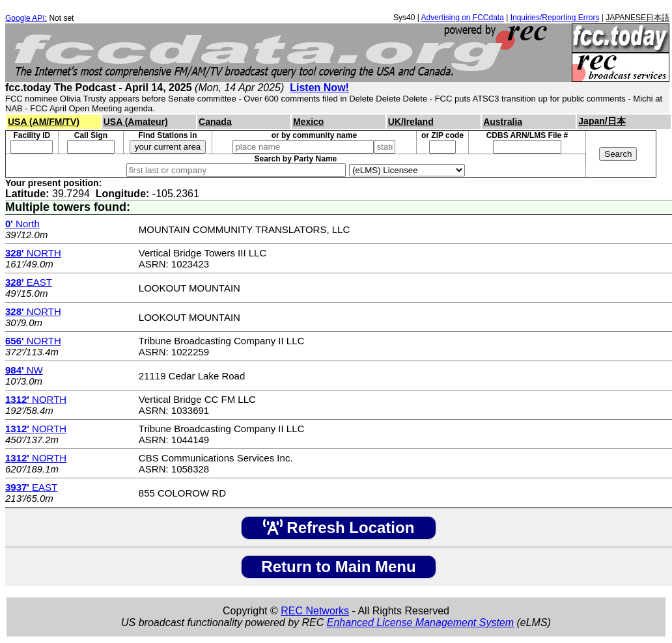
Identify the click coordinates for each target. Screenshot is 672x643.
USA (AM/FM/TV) (44, 122)
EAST (29, 282)
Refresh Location (339, 527)
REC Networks (315, 611)
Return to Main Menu (338, 567)
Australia (503, 122)
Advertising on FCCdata (462, 18)
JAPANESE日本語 (637, 18)
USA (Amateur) (136, 122)
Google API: (26, 18)
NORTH (33, 253)
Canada (215, 122)
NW (24, 370)
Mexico (308, 122)
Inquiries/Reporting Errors (555, 18)
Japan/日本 (602, 121)
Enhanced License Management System (420, 622)
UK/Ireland (411, 122)
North (22, 224)
